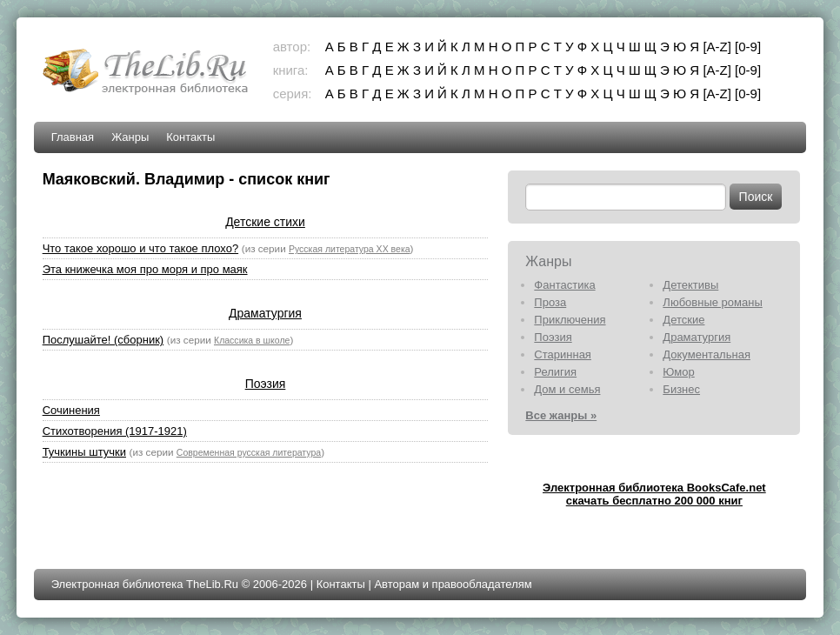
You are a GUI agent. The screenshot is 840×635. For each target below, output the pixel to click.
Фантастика (564, 285)
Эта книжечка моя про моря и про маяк (145, 269)
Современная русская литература (249, 452)
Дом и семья (567, 389)
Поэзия (266, 384)
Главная (73, 137)
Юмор (678, 372)
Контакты (190, 137)
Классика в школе (252, 340)
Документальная (707, 354)
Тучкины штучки (84, 452)
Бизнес (681, 389)
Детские (683, 320)
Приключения (570, 320)
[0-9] (748, 47)
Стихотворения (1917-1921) (115, 431)
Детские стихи (265, 222)
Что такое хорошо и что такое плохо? (140, 248)
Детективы (690, 285)
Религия (555, 372)
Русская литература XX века (350, 249)
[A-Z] (717, 47)
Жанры (130, 137)
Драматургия (265, 313)
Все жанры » (561, 415)
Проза (550, 302)
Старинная (563, 354)
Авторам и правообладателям (453, 584)
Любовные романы (712, 302)
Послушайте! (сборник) (103, 340)
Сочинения (71, 410)
